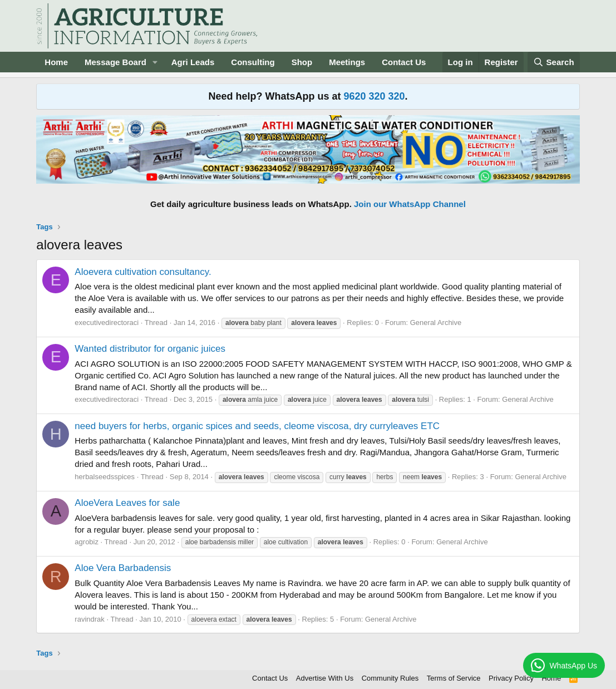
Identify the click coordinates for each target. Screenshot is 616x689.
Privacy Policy (511, 678)
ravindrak (89, 619)
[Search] (554, 62)
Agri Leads (193, 62)
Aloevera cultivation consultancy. (143, 272)
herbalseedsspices (105, 477)
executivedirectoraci (107, 323)
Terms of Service (454, 678)
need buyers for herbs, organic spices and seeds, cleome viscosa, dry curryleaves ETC (257, 426)
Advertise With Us (325, 678)
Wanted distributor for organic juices (150, 349)
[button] (155, 62)
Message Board (115, 62)
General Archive (436, 323)
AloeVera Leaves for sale (127, 503)
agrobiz (87, 542)
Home (56, 62)
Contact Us (404, 62)
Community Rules (390, 678)
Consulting (253, 62)
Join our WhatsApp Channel (410, 204)
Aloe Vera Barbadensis (123, 568)
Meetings (347, 62)
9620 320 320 (374, 96)
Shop (302, 62)
